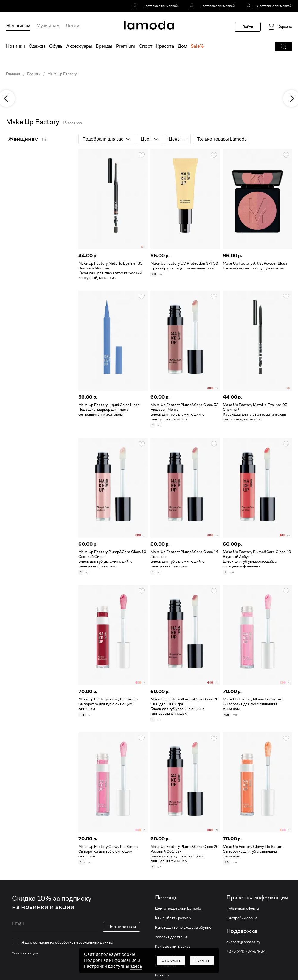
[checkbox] (76, 942)
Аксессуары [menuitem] (79, 46)
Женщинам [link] (23, 139)
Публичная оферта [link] (243, 908)
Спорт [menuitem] (146, 46)
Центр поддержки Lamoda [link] (178, 908)
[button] (284, 47)
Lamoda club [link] (166, 956)
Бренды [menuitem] (104, 46)
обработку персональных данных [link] (84, 942)
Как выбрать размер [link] (173, 918)
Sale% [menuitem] (197, 46)
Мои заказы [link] (165, 966)
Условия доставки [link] (171, 937)
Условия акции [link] (25, 953)
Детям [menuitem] (73, 26)
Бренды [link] (34, 74)
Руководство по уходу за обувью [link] (183, 927)
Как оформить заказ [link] (173, 947)
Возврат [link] (162, 975)
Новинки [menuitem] (15, 46)
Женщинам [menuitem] (18, 26)
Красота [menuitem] (165, 46)
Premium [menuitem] (126, 46)
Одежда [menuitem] (37, 46)
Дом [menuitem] (182, 46)
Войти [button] (248, 27)
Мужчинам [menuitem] (48, 26)
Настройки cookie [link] (242, 918)
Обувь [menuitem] (56, 46)
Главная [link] (13, 74)
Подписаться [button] (122, 927)
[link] (156, 6)
